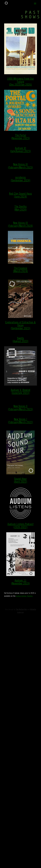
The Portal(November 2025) (20, 137)
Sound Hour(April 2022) (21, 481)
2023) (27, 329)
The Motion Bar (21, 610)
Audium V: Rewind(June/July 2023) (21, 392)
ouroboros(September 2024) (21, 179)
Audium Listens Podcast (21, 524)
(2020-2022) (20, 527)
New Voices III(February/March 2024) (20, 225)
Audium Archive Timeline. (24, 596)
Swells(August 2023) (20, 340)
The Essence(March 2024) (20, 270)
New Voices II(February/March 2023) (20, 408)
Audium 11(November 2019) (20, 582)
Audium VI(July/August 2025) (21, 150)
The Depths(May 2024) (20, 208)
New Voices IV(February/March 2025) (20, 166)
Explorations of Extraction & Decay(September (20, 326)
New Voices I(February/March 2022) (20, 421)
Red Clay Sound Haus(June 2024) (20, 195)
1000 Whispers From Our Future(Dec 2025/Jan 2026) (21, 82)
